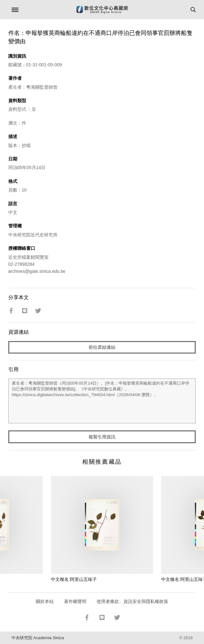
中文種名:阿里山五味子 (74, 579)
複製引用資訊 (102, 437)
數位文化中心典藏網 (102, 10)
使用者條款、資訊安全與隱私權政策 (132, 601)
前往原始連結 (102, 347)
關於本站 (45, 601)
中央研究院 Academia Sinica (38, 638)
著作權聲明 (75, 601)
